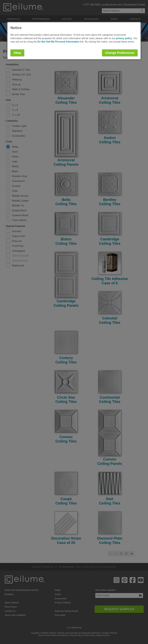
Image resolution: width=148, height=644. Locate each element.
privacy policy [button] (124, 38)
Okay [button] (17, 53)
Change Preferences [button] (120, 53)
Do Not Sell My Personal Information (58, 42)
